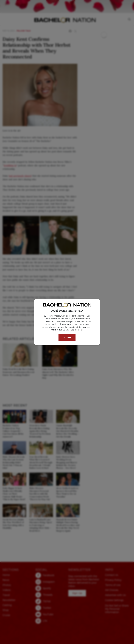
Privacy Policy (51, 324)
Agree (67, 338)
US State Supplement (73, 330)
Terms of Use (84, 316)
